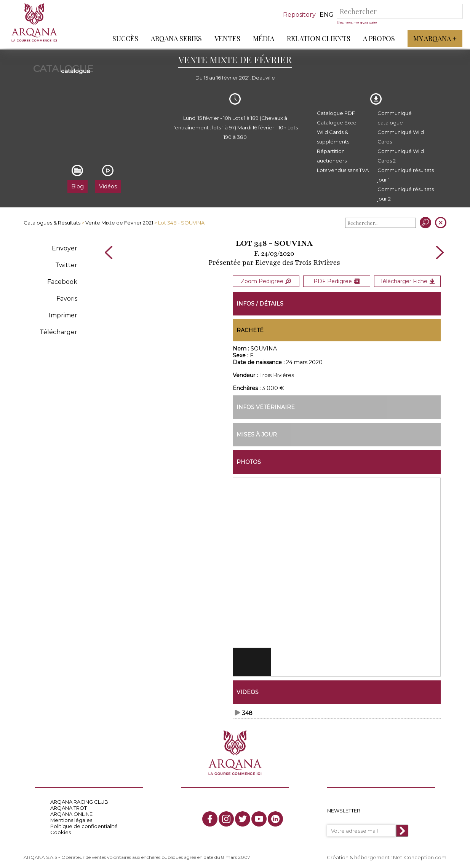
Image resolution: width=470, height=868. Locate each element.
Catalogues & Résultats (52, 223)
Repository (299, 15)
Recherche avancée (357, 22)
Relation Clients (319, 38)
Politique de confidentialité (84, 824)
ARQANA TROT (69, 806)
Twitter (66, 265)
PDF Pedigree (337, 280)
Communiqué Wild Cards (401, 137)
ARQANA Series (176, 38)
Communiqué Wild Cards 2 (401, 156)
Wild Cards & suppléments (333, 137)
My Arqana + (435, 38)
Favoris (67, 299)
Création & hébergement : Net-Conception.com (387, 855)
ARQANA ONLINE (71, 812)
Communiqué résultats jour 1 (406, 175)
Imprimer (63, 315)
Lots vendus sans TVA (343, 170)
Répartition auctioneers (332, 156)
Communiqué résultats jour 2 (406, 194)
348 (247, 711)
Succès (125, 38)
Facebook (62, 282)
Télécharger (58, 332)
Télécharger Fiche (408, 280)
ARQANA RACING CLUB (79, 800)
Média (264, 38)
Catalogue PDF (336, 113)
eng (327, 15)
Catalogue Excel (337, 123)
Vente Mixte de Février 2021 (119, 223)
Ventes (227, 38)
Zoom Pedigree (266, 280)
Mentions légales (71, 818)
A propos (379, 38)
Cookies (61, 830)
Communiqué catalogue (395, 118)
